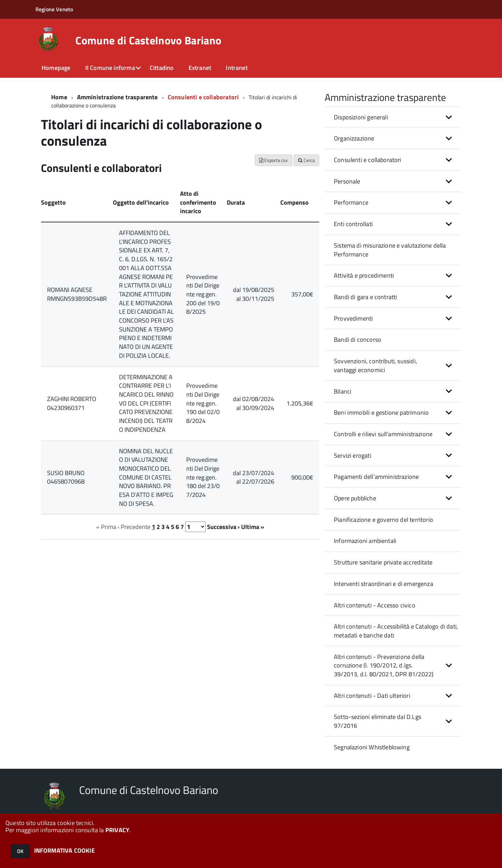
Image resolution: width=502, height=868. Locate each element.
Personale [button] (347, 181)
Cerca (306, 160)
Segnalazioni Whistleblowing (372, 747)
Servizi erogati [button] (353, 455)
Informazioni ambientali (365, 541)
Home (59, 97)
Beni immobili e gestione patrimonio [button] (381, 413)
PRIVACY (117, 830)
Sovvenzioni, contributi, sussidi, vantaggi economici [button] (375, 365)
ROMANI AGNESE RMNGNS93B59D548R (77, 294)
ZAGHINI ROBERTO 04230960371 (72, 403)
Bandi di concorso (358, 340)
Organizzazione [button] (354, 138)
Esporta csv (274, 160)
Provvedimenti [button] (353, 318)
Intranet (237, 68)
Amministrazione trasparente (117, 97)
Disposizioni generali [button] (361, 117)
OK (20, 851)
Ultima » (253, 527)
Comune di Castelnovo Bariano (148, 40)
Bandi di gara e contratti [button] (366, 297)
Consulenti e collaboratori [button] (368, 160)
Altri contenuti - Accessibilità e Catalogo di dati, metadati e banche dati (396, 631)
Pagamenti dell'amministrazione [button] (376, 477)
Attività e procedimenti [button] (364, 275)
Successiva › (223, 527)
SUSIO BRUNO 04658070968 (66, 477)
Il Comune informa (110, 68)
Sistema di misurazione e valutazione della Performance (390, 250)
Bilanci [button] (343, 391)
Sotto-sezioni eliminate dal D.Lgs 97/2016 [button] (378, 721)
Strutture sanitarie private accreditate (383, 562)
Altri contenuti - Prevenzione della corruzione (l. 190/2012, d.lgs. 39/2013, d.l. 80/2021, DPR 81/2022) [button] (384, 665)
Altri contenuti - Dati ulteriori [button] (372, 696)
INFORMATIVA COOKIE (64, 850)
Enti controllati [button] (353, 224)
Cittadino (162, 68)
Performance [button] (351, 202)
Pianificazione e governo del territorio (383, 520)
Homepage (56, 68)
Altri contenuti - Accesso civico (375, 605)
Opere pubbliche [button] (355, 498)
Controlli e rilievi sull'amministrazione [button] (383, 434)
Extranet (200, 68)
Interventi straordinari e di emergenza (383, 584)
